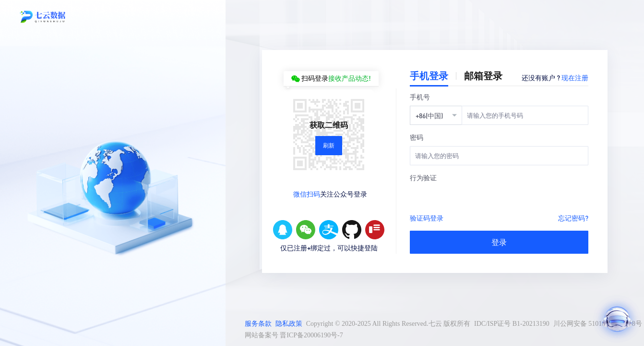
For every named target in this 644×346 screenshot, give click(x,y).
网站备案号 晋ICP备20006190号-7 (294, 335)
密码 (417, 137)
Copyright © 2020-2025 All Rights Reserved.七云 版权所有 (388, 324)
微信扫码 (307, 194)
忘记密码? (573, 218)
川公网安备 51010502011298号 (598, 324)
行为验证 (423, 177)
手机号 (420, 97)
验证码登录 (427, 218)
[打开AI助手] (617, 319)
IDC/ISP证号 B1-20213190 (512, 324)
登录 (499, 242)
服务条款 (258, 324)
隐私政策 (289, 324)
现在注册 (575, 77)
